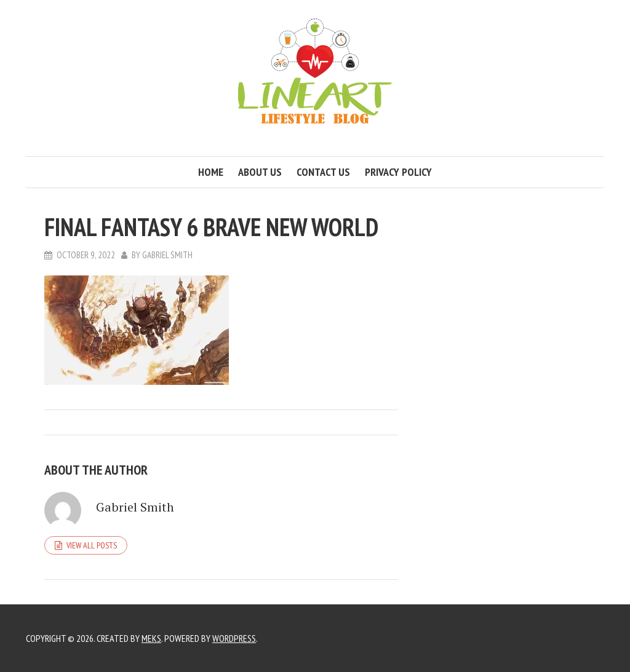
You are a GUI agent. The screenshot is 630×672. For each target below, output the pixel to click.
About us (260, 172)
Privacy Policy (398, 172)
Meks (151, 638)
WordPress (234, 638)
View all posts (92, 545)
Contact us (323, 172)
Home (211, 172)
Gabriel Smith (167, 255)
